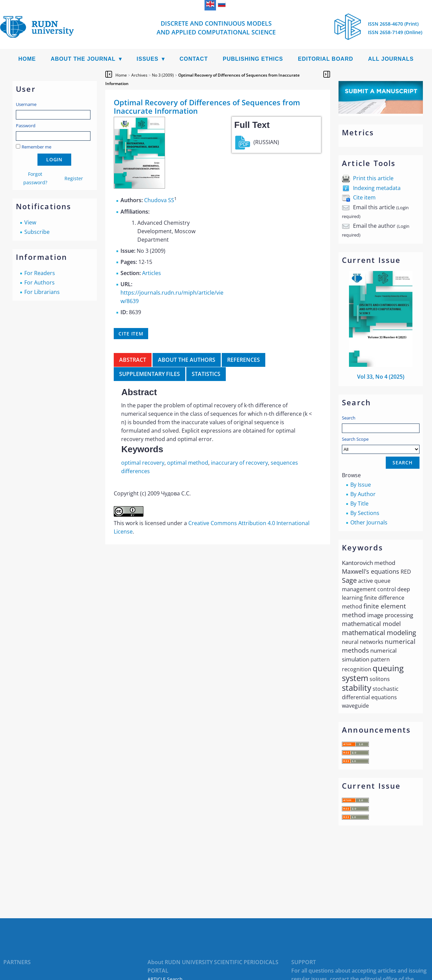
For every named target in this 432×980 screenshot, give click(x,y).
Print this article (373, 178)
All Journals (391, 59)
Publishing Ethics (253, 59)
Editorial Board (326, 59)
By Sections (365, 513)
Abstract (133, 360)
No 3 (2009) (163, 75)
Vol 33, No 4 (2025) (381, 377)
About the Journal (83, 59)
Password (26, 126)
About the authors (187, 360)
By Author (363, 494)
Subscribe (37, 232)
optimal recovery (143, 463)
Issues (148, 59)
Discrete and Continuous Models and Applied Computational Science (216, 28)
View (30, 222)
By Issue (361, 485)
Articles (152, 273)
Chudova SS (159, 200)
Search (349, 418)
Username (26, 104)
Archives (139, 75)
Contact (194, 59)
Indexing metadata (377, 188)
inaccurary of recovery (239, 463)
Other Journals (369, 522)
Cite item (364, 197)
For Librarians (42, 292)
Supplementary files (150, 374)
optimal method (188, 463)
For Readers (40, 273)
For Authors (39, 282)
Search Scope (381, 445)
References (244, 360)
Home (27, 59)
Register (74, 178)
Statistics (206, 374)
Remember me (36, 147)
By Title (359, 503)
